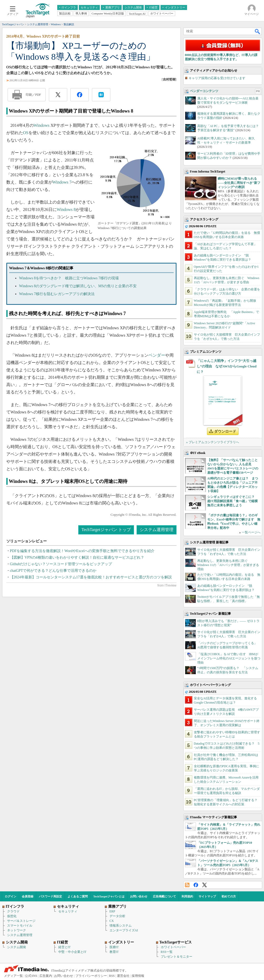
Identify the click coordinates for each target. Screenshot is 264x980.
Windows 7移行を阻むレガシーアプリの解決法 (57, 294)
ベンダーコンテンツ (204, 91)
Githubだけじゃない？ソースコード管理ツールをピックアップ (61, 564)
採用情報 (138, 976)
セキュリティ (68, 911)
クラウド (13, 911)
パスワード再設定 (50, 896)
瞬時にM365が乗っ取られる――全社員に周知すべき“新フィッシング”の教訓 (239, 183)
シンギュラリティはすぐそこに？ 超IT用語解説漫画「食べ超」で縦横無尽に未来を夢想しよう (233, 501)
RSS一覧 (167, 952)
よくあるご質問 (78, 896)
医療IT (114, 947)
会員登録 (28, 896)
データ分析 (117, 916)
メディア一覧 (13, 976)
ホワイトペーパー (173, 947)
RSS (187, 885)
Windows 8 (66, 209)
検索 (258, 31)
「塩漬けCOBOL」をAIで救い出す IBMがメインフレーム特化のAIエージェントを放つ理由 (229, 658)
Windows (42, 125)
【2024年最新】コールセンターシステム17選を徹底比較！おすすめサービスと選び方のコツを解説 (91, 577)
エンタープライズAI (124, 930)
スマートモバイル (20, 926)
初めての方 (229, 896)
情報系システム (121, 926)
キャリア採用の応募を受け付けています (217, 78)
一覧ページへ (251, 532)
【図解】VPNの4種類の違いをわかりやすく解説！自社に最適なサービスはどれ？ (77, 557)
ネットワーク (17, 930)
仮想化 (12, 916)
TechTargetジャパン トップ (106, 530)
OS (26, 133)
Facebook (196, 885)
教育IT (114, 952)
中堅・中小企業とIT (72, 952)
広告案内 (46, 976)
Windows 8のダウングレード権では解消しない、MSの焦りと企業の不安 (78, 286)
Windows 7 (62, 182)
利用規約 (187, 896)
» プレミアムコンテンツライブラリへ (213, 442)
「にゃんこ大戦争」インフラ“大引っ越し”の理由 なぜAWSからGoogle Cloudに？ (227, 366)
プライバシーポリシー (91, 976)
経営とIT (64, 947)
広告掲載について (164, 896)
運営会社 (123, 976)
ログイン (11, 896)
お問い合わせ (139, 896)
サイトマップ (207, 896)
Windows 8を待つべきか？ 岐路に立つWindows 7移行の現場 (69, 278)
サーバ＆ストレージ (21, 921)
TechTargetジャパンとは (109, 896)
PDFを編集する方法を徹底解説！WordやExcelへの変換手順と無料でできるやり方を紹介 (82, 551)
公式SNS (31, 976)
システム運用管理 (157, 530)
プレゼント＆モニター (177, 957)
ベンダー (157, 355)
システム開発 (17, 947)
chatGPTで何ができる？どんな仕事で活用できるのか (53, 571)
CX (112, 921)
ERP (112, 911)
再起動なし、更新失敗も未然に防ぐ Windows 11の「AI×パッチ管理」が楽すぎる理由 (228, 565)
